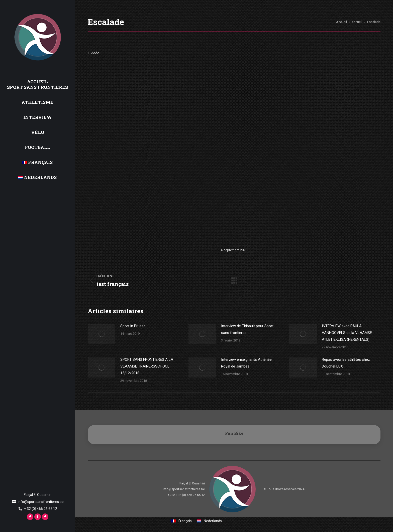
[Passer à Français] (181, 521)
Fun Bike (234, 433)
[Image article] (102, 334)
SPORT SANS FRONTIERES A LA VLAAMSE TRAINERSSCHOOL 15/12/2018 (147, 366)
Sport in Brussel (133, 326)
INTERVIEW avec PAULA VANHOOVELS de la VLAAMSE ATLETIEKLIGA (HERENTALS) (347, 333)
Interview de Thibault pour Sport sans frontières (247, 329)
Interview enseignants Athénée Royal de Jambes (246, 363)
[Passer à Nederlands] (37, 177)
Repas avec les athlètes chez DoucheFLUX (346, 363)
